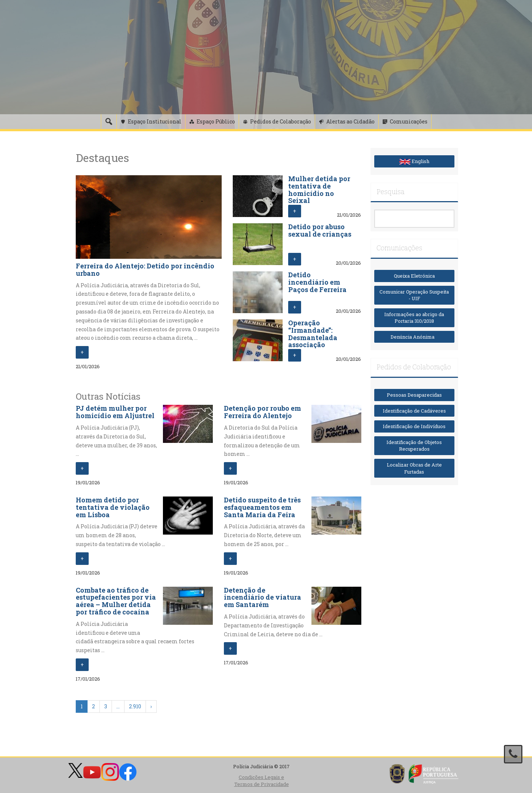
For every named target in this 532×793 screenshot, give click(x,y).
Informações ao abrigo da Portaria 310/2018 (414, 318)
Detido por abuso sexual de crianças (320, 230)
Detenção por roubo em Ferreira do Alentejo (262, 412)
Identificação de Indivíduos (414, 426)
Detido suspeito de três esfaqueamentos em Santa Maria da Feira (262, 507)
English (414, 161)
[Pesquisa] (109, 122)
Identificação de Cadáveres (414, 411)
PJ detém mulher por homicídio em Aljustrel (115, 412)
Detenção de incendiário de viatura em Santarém (262, 597)
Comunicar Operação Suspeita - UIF (414, 295)
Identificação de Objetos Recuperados (414, 446)
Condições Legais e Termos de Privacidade (262, 781)
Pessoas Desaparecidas (414, 395)
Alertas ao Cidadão (350, 121)
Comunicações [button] (409, 121)
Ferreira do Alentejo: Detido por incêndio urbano (145, 270)
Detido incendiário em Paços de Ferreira (317, 282)
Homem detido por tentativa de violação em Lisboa (113, 507)
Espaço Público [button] (216, 121)
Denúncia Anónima (414, 337)
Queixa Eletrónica (414, 276)
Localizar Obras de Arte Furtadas (414, 468)
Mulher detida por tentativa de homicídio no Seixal (319, 189)
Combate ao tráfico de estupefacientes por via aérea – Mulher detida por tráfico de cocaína (116, 601)
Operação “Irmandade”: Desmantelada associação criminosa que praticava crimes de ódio (317, 345)
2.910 (135, 706)
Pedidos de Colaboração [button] (281, 121)
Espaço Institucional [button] (155, 121)
